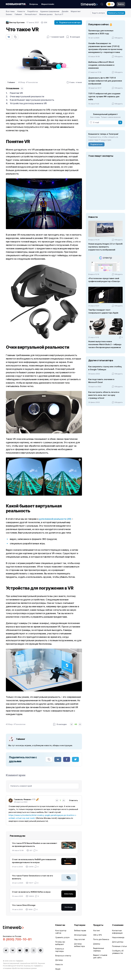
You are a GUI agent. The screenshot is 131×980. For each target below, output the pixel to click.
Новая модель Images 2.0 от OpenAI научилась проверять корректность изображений (105, 247)
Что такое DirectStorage (24, 905)
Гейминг (18, 14)
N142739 (20, 966)
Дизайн (65, 11)
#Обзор (22, 82)
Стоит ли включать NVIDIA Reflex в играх (31, 892)
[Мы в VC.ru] (33, 950)
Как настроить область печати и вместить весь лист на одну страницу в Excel (104, 395)
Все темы (10, 11)
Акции (58, 969)
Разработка (33, 11)
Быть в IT (59, 14)
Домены (97, 944)
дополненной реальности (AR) (55, 519)
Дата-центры (118, 942)
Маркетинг (76, 11)
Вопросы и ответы (63, 956)
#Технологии (32, 82)
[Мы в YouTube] (20, 950)
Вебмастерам (80, 931)
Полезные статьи (119, 946)
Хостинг (97, 931)
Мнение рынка (46, 14)
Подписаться (96, 144)
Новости (21, 11)
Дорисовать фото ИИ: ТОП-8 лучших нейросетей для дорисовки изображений (105, 81)
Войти (121, 4)
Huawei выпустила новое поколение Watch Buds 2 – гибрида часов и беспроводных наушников (105, 344)
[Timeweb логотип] (26, 928)
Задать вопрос (98, 13)
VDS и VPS (98, 935)
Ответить (73, 800)
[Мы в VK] (13, 950)
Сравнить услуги (62, 937)
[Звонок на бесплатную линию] (26, 939)
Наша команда (118, 937)
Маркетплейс (48, 4)
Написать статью (116, 13)
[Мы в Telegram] (6, 950)
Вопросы (34, 4)
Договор (59, 960)
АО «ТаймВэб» (18, 961)
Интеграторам (80, 935)
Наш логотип (80, 939)
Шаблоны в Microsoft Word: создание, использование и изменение (101, 65)
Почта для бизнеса (101, 939)
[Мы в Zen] (40, 950)
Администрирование (50, 11)
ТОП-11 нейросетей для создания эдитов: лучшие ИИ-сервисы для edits (104, 96)
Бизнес (9, 14)
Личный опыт (31, 14)
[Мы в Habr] (27, 950)
